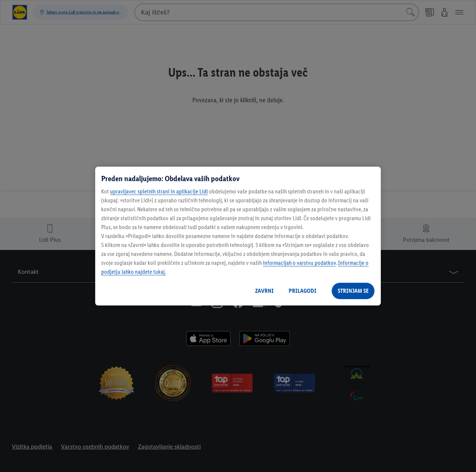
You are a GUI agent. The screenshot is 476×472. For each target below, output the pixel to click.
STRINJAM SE (353, 291)
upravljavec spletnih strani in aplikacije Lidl (159, 191)
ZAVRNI (264, 291)
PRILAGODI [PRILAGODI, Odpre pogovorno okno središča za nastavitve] (303, 291)
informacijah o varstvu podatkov (299, 263)
